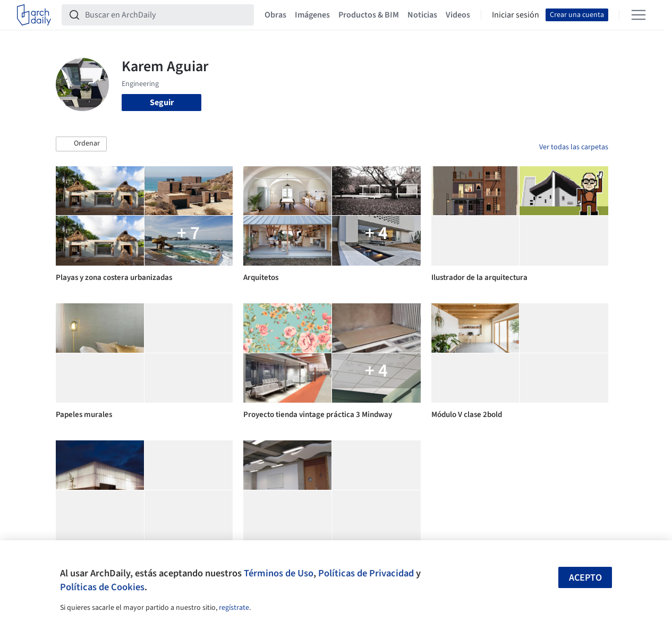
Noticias (422, 15)
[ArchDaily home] (34, 15)
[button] (81, 144)
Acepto (585, 578)
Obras (275, 15)
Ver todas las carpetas (574, 147)
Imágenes (312, 15)
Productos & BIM (369, 15)
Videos (458, 15)
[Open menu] (639, 15)
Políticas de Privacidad (366, 573)
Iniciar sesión (516, 15)
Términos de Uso (279, 573)
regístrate (234, 608)
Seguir (162, 103)
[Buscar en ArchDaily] (166, 15)
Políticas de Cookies (102, 587)
